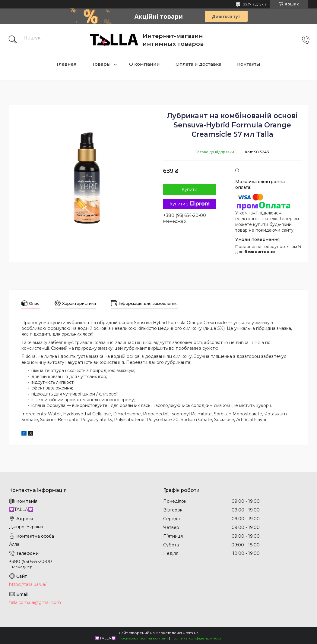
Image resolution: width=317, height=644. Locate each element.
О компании (144, 64)
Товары (101, 64)
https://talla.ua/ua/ (28, 584)
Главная (67, 64)
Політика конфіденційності (197, 638)
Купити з (190, 204)
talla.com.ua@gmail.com (35, 602)
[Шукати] (13, 40)
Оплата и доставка (198, 64)
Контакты (249, 64)
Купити (189, 189)
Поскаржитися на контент (143, 638)
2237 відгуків (255, 4)
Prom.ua (191, 633)
